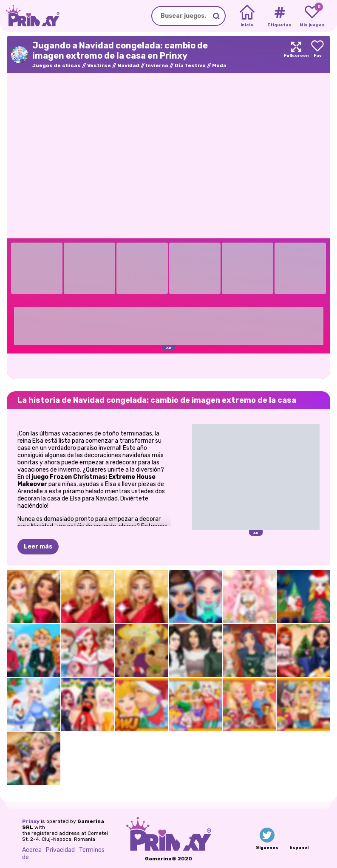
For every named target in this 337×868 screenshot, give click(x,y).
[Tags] (279, 16)
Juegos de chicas (57, 65)
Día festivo (190, 65)
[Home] (247, 16)
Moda (219, 65)
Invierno (157, 65)
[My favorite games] (312, 16)
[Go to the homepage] (30, 16)
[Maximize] (296, 55)
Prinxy (31, 821)
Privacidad (60, 850)
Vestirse (99, 65)
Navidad (128, 65)
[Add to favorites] (317, 55)
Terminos (92, 850)
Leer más (38, 547)
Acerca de (32, 854)
